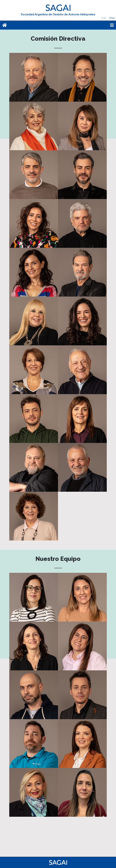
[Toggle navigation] (70, 25)
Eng (112, 18)
